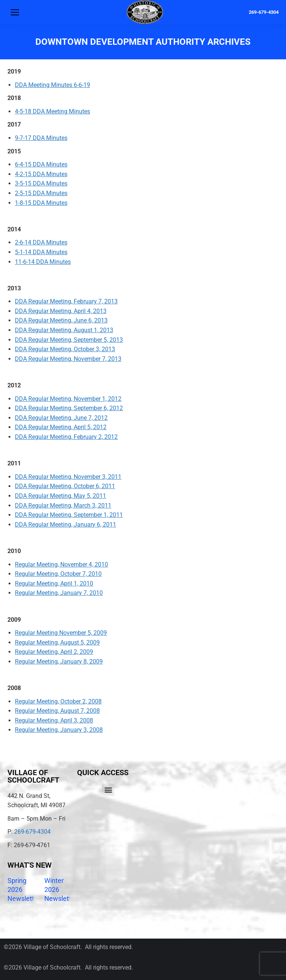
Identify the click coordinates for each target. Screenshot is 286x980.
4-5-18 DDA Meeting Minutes (53, 111)
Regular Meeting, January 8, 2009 (59, 661)
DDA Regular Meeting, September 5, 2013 (69, 340)
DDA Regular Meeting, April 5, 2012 (61, 427)
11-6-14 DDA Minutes (43, 262)
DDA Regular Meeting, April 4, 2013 (61, 311)
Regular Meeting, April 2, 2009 (54, 652)
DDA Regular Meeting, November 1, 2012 (68, 399)
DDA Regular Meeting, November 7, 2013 (68, 359)
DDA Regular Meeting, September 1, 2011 (69, 515)
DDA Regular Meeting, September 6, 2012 (69, 408)
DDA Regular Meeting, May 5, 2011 (61, 496)
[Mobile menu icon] (15, 12)
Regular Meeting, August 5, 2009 (57, 642)
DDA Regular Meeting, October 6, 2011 (65, 486)
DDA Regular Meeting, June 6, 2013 (61, 320)
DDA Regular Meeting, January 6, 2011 (66, 525)
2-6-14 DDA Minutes (41, 242)
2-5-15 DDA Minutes (41, 193)
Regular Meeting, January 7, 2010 (59, 593)
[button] (108, 790)
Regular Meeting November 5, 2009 (61, 633)
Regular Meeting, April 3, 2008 (54, 720)
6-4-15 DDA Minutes (41, 164)
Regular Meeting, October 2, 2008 (58, 701)
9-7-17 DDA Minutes (41, 138)
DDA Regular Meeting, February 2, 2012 (66, 437)
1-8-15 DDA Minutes (41, 203)
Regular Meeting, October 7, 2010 (58, 574)
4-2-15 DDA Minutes (41, 174)
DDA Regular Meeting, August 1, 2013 (64, 330)
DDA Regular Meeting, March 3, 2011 (63, 505)
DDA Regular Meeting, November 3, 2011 (68, 477)
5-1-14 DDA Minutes (41, 252)
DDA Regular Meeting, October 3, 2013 (65, 349)
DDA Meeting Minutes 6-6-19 (53, 85)
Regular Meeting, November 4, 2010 (61, 564)
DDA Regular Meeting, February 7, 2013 (66, 301)
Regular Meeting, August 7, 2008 (57, 711)
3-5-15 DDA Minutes (41, 183)
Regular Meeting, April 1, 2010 (54, 583)
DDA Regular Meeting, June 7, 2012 (61, 418)
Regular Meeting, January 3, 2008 (59, 730)
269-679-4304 (264, 12)
